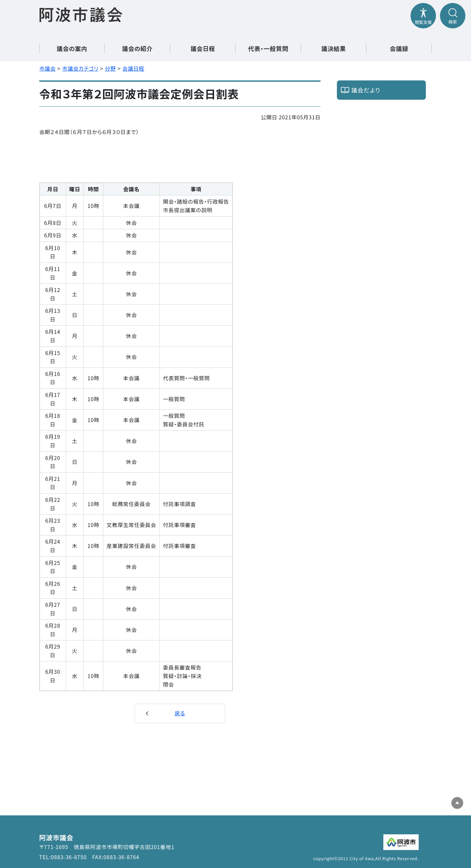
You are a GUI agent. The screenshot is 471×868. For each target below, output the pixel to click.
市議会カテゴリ (80, 68)
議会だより (366, 90)
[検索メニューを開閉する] (453, 16)
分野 (111, 68)
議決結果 (333, 48)
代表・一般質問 (268, 48)
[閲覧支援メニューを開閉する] (423, 16)
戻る (180, 713)
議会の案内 (72, 48)
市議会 (47, 68)
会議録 (399, 48)
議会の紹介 (137, 48)
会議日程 (133, 68)
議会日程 (203, 48)
